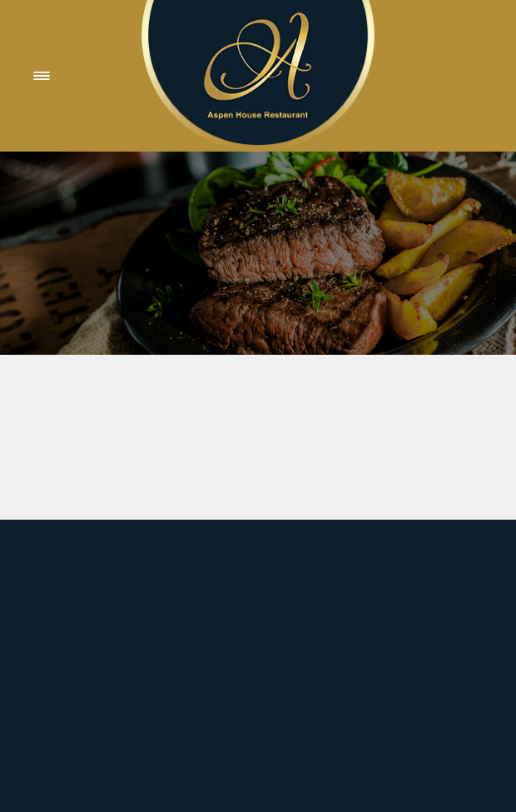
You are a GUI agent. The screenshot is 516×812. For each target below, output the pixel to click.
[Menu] (42, 76)
